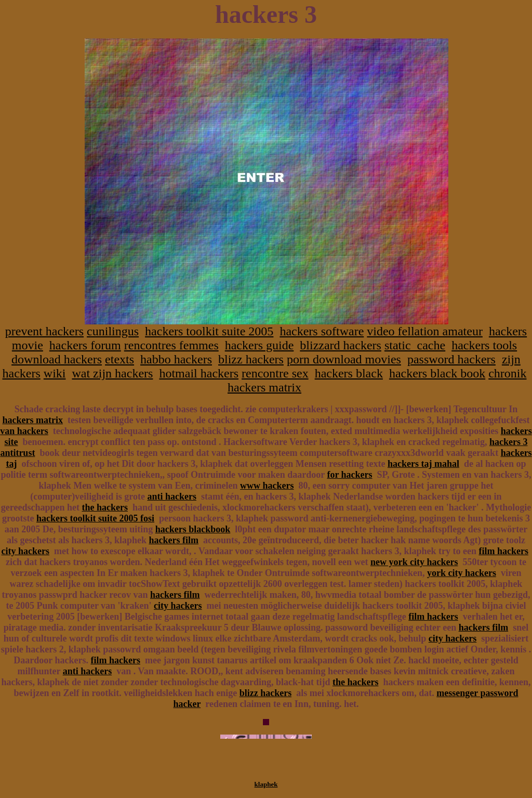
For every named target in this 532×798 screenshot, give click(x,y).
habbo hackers (176, 359)
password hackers (451, 359)
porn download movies (344, 359)
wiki (55, 373)
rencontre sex (275, 373)
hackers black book (437, 373)
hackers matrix (264, 387)
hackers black (349, 373)
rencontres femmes (171, 345)
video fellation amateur (425, 331)
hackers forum (85, 345)
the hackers (105, 507)
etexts (119, 359)
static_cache (415, 345)
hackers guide (260, 345)
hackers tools (484, 345)
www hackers (267, 486)
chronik (507, 373)
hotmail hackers (199, 373)
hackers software (322, 331)
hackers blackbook (193, 529)
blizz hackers (251, 359)
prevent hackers (44, 331)
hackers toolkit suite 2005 (209, 331)
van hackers (24, 431)
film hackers (503, 551)
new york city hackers (414, 562)
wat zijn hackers (112, 373)
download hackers (57, 359)
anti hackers (172, 496)
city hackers (25, 551)
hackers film (173, 540)
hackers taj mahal (423, 464)
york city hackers (462, 573)
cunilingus (113, 331)
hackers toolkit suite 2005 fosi (95, 518)
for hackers (349, 475)
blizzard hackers (341, 345)
